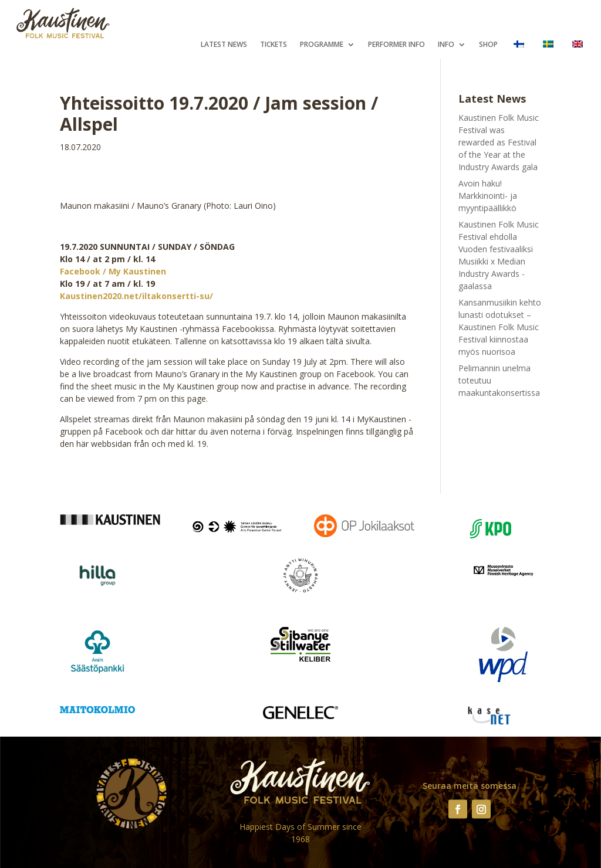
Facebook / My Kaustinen (113, 271)
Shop (488, 45)
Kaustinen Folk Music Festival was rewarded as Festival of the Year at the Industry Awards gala (499, 142)
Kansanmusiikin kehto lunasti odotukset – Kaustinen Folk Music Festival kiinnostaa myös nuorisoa (500, 327)
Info (446, 45)
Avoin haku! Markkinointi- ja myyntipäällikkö (488, 196)
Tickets (274, 45)
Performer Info (396, 45)
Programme (322, 45)
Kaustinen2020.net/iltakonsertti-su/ (136, 296)
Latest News (224, 45)
